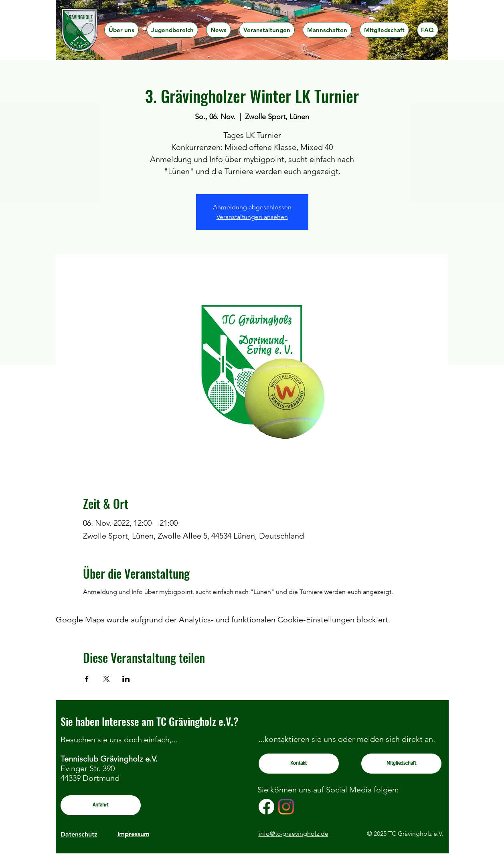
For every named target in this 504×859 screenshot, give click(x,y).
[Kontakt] (299, 764)
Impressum (134, 834)
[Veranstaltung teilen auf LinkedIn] (126, 679)
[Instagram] (286, 807)
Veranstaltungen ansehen (252, 217)
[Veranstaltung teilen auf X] (106, 679)
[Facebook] (266, 807)
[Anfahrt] (101, 805)
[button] (121, 30)
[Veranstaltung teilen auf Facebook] (87, 679)
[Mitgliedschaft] (401, 764)
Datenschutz (79, 834)
